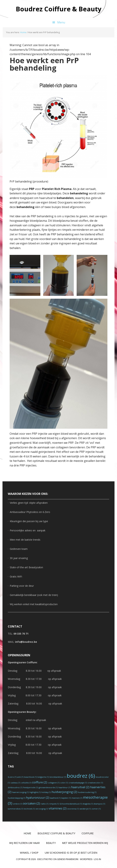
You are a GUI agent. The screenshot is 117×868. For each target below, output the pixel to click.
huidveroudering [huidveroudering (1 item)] (87, 792)
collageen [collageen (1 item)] (54, 783)
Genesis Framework (68, 859)
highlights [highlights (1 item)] (35, 792)
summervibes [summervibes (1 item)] (15, 809)
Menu (61, 22)
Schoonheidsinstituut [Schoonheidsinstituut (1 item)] (71, 804)
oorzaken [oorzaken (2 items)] (31, 803)
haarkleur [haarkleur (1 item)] (64, 787)
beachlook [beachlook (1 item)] (30, 777)
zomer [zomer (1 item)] (96, 809)
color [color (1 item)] (64, 783)
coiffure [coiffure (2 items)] (40, 782)
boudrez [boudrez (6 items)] (81, 776)
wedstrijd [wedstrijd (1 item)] (85, 809)
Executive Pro (45, 859)
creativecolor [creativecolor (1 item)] (95, 783)
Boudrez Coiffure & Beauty (59, 9)
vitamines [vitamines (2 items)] (58, 808)
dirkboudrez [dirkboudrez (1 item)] (15, 787)
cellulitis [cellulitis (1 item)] (26, 783)
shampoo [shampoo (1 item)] (99, 804)
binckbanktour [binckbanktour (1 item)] (58, 777)
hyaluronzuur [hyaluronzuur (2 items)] (38, 797)
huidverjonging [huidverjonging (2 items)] (64, 792)
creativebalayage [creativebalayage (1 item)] (78, 783)
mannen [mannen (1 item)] (77, 798)
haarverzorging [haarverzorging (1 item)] (20, 792)
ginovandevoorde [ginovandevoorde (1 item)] (48, 787)
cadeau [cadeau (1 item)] (15, 783)
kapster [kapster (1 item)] (66, 798)
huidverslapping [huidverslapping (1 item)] (17, 798)
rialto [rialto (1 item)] (45, 804)
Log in (97, 859)
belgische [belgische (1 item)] (43, 777)
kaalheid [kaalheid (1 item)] (55, 798)
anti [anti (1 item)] (20, 777)
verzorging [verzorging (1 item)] (42, 809)
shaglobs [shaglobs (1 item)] (88, 804)
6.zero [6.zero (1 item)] (12, 777)
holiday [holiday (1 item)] (46, 792)
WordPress (86, 859)
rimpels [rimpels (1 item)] (54, 804)
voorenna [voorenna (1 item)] (73, 809)
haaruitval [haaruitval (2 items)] (80, 787)
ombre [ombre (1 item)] (18, 804)
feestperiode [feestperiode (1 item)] (31, 787)
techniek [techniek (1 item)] (29, 809)
